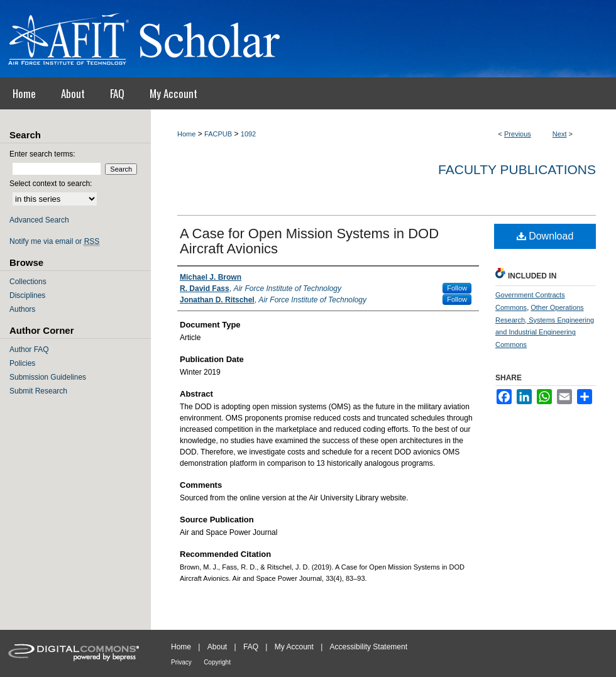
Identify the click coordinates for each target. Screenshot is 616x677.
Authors (22, 309)
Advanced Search (39, 220)
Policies (22, 363)
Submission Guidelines (48, 377)
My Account (294, 647)
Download (545, 236)
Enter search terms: (42, 154)
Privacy (181, 662)
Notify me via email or (54, 241)
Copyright (217, 662)
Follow (457, 288)
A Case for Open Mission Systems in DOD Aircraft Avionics (309, 241)
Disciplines (27, 295)
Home (186, 134)
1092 (248, 134)
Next (560, 134)
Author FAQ (29, 350)
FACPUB (218, 134)
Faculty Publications (517, 169)
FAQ (251, 647)
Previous (518, 134)
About (217, 647)
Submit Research (38, 391)
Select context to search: (51, 184)
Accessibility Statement (369, 647)
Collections (28, 282)
